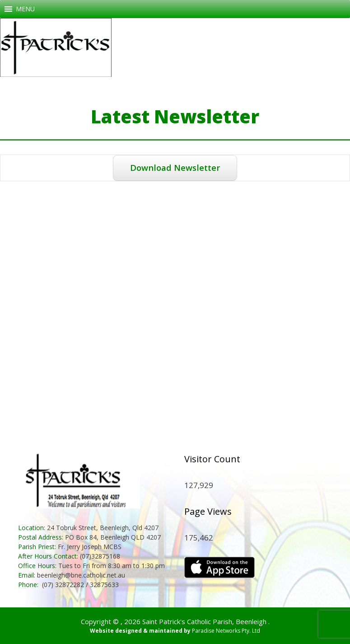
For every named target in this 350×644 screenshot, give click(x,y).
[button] (25, 9)
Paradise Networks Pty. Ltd (226, 631)
